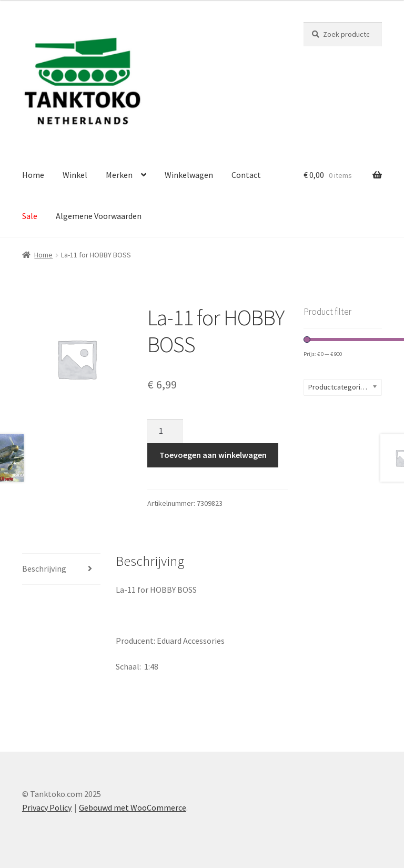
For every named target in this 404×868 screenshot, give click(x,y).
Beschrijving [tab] (44, 568)
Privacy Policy (47, 807)
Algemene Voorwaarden (99, 216)
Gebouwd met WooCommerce (133, 807)
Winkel (75, 175)
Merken (119, 175)
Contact (246, 175)
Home (33, 175)
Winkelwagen (189, 175)
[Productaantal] (165, 431)
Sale (30, 216)
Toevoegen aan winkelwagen (213, 455)
